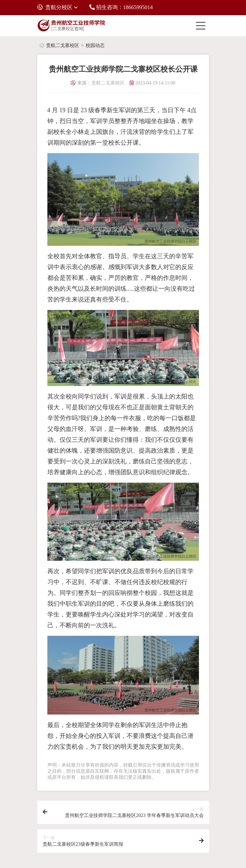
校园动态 (95, 45)
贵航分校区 (55, 7)
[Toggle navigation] (202, 26)
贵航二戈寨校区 (63, 45)
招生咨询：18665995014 (121, 7)
